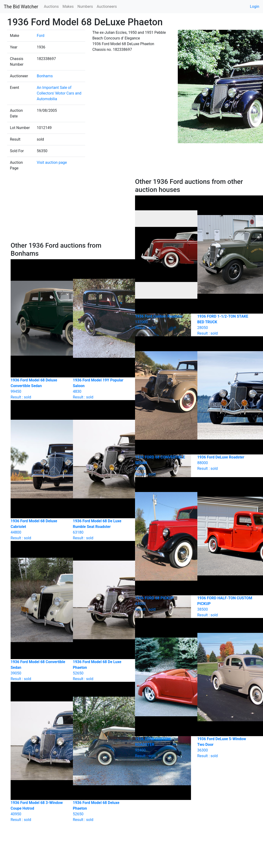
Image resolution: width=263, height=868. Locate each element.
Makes (68, 6)
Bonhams (45, 76)
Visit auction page (52, 162)
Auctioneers (107, 6)
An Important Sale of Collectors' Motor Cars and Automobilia (59, 93)
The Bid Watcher (21, 7)
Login (255, 6)
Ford (41, 36)
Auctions (51, 6)
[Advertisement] (69, 210)
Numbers (85, 6)
